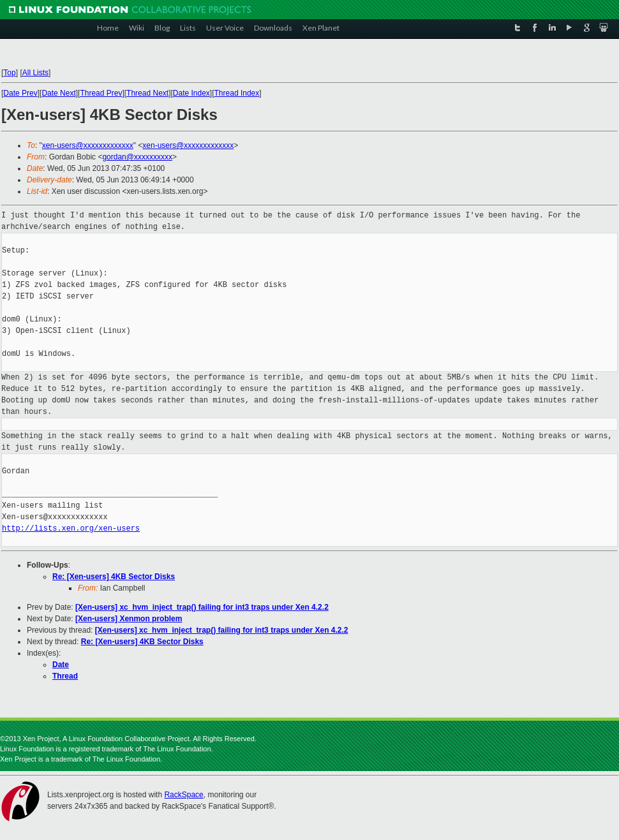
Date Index (191, 93)
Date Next (58, 93)
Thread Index (237, 93)
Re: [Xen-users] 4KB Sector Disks (114, 577)
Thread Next (147, 93)
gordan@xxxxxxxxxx (137, 157)
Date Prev (20, 93)
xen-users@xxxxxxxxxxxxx (88, 145)
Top (9, 73)
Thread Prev (101, 93)
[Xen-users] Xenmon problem (129, 619)
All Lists (35, 73)
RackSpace (183, 795)
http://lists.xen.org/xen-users (71, 528)
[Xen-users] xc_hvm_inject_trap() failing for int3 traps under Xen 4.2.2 (202, 607)
